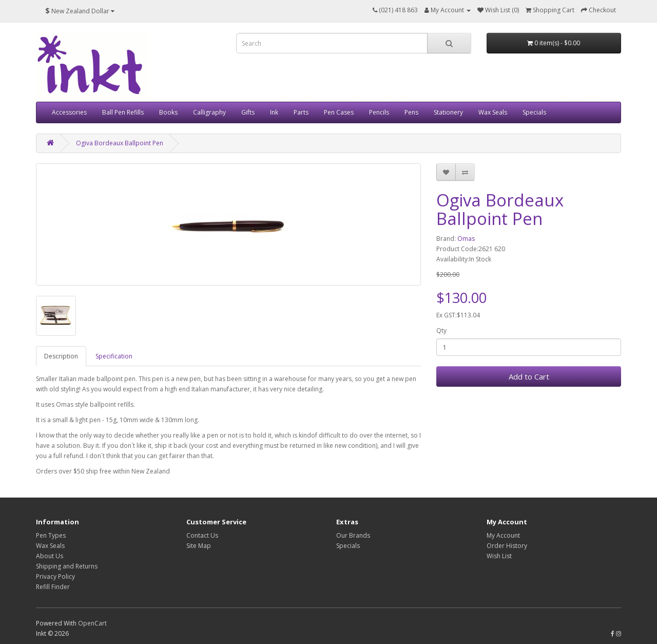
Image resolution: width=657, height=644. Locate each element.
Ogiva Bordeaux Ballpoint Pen (120, 143)
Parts (301, 112)
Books (168, 112)
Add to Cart (529, 376)
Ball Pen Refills (123, 112)
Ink (274, 112)
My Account (503, 535)
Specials (534, 112)
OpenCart (92, 623)
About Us (50, 556)
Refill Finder (53, 587)
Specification (114, 356)
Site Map (199, 546)
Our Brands (353, 535)
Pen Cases (339, 112)
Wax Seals (493, 112)
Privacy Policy (55, 576)
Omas (466, 239)
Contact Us (202, 535)
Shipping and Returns (67, 566)
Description (61, 356)
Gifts (248, 112)
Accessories (69, 112)
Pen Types (51, 535)
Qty (441, 330)
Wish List (499, 556)
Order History (507, 546)
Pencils (379, 112)
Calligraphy (209, 112)
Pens (411, 112)
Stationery (448, 112)
